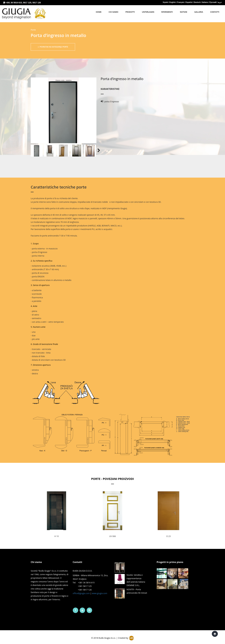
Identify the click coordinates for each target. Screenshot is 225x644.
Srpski (166, 2)
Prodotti (130, 12)
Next (97, 148)
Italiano (205, 2)
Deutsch (197, 2)
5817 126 (37, 3)
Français (181, 2)
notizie (184, 12)
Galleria (199, 12)
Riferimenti (167, 12)
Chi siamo (113, 12)
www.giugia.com (100, 590)
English (173, 2)
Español (189, 2)
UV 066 (113, 533)
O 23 (169, 533)
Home (99, 12)
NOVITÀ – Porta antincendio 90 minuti (137, 588)
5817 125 (27, 3)
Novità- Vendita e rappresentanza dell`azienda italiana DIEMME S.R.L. (136, 577)
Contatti (215, 12)
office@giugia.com (81, 590)
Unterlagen (148, 12)
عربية (220, 2)
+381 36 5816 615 (14, 3)
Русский (213, 2)
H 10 (57, 533)
